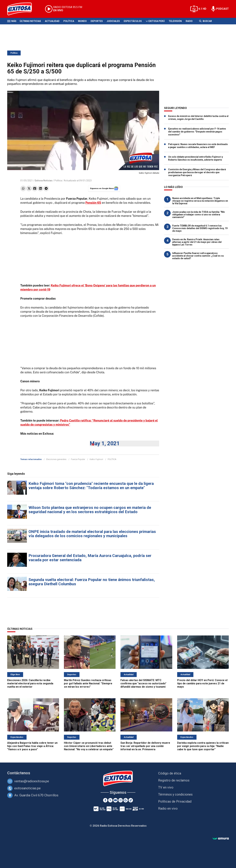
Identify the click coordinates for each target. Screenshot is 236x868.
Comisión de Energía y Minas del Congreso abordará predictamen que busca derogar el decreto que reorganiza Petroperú (197, 172)
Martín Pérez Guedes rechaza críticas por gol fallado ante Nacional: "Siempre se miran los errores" (88, 683)
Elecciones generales (56, 459)
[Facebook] (105, 800)
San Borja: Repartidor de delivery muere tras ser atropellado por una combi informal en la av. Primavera (145, 746)
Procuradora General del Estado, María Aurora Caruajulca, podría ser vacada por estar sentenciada (90, 558)
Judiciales (113, 21)
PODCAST (222, 9)
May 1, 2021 (105, 443)
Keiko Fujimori (96, 459)
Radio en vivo (168, 808)
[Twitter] (110, 800)
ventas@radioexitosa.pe (32, 781)
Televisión (175, 21)
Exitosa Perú (157, 21)
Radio (189, 21)
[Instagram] (121, 800)
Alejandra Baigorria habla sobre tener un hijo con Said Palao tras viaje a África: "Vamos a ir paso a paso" (32, 746)
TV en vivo (166, 787)
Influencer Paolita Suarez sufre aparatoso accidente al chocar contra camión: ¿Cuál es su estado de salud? (198, 256)
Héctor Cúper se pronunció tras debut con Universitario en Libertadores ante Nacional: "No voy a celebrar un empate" (89, 746)
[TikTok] (131, 800)
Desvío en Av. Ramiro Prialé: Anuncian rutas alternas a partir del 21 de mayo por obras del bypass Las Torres (197, 242)
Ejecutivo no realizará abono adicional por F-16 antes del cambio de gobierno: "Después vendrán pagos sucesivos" (197, 132)
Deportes (97, 21)
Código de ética (170, 773)
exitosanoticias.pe (27, 788)
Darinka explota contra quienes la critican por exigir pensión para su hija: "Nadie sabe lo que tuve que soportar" (203, 746)
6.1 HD (202, 9)
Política (69, 21)
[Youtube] (115, 800)
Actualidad (52, 21)
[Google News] (126, 800)
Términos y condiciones (175, 794)
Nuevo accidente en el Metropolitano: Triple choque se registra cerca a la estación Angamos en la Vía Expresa (200, 201)
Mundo (82, 21)
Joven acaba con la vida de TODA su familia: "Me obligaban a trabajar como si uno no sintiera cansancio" (198, 215)
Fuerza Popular (78, 459)
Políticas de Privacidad (175, 801)
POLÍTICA (112, 459)
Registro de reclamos (174, 780)
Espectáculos (133, 21)
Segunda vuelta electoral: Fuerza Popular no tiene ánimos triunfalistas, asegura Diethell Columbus (92, 582)
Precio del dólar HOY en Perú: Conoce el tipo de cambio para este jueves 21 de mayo (202, 683)
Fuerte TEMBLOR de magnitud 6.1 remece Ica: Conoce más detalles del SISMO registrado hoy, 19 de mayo (200, 228)
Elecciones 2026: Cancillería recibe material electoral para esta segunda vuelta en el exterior (30, 683)
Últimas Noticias (30, 21)
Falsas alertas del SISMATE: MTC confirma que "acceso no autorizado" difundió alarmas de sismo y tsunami (143, 683)
